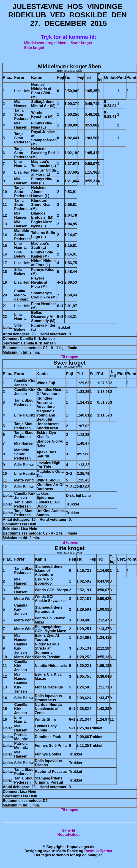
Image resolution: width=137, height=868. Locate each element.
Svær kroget (81, 43)
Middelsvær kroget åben (45, 43)
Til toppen (70, 357)
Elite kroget (34, 48)
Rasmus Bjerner (98, 851)
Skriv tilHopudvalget (69, 832)
